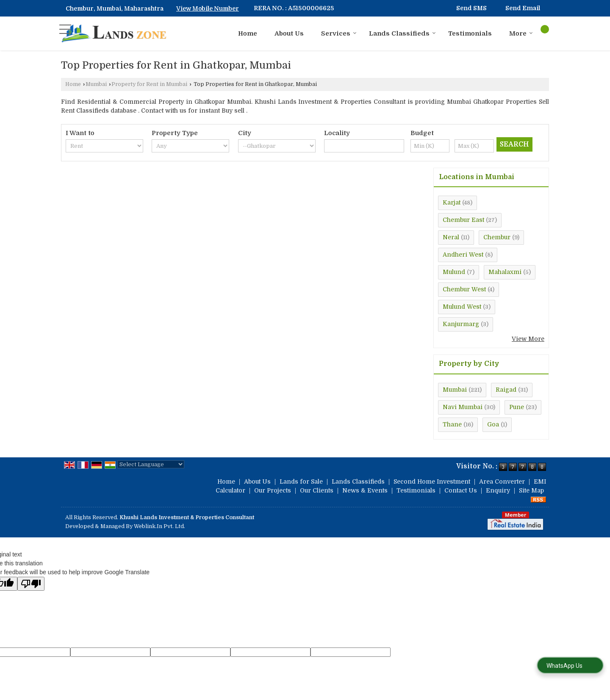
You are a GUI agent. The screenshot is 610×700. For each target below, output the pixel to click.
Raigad (506, 390)
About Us (289, 33)
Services (339, 33)
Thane (452, 424)
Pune (517, 407)
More (521, 33)
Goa (493, 424)
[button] (208, 8)
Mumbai (96, 84)
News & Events (365, 490)
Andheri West (463, 255)
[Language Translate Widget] (151, 464)
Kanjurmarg (461, 324)
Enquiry (498, 490)
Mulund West (462, 307)
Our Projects (273, 490)
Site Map (531, 490)
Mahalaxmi (505, 272)
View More (528, 339)
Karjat (452, 202)
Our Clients (317, 490)
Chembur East (463, 220)
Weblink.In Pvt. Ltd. (159, 526)
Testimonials (470, 33)
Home (248, 33)
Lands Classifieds (402, 33)
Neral (451, 237)
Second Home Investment (432, 481)
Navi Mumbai (463, 407)
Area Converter (502, 481)
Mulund (454, 272)
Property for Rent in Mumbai (149, 84)
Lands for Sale (301, 481)
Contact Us (461, 490)
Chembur (497, 237)
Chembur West (464, 289)
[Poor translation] (31, 584)
